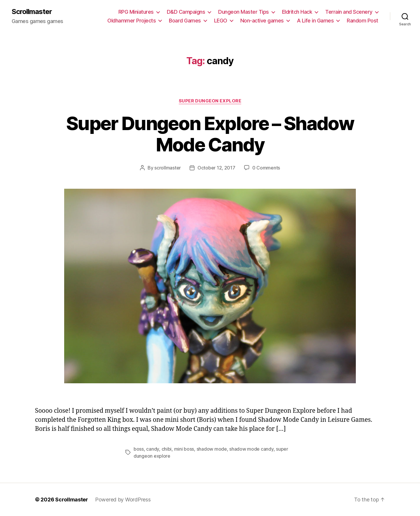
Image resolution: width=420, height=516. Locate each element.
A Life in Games (315, 21)
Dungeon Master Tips (244, 12)
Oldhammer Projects (132, 21)
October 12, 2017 (216, 168)
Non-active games (262, 21)
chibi (167, 449)
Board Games (185, 21)
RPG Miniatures (136, 12)
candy (153, 449)
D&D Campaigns (186, 12)
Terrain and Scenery (349, 12)
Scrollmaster (32, 12)
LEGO (221, 21)
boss (139, 449)
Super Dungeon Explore (210, 101)
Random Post (363, 21)
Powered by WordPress (123, 500)
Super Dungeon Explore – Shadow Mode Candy (210, 134)
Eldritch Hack (297, 12)
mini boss (184, 449)
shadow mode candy (251, 449)
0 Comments (266, 168)
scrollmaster (168, 168)
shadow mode (212, 449)
